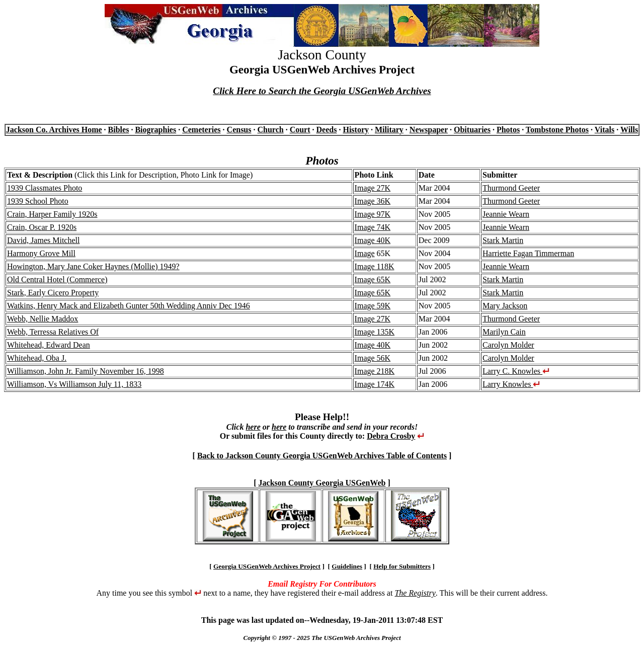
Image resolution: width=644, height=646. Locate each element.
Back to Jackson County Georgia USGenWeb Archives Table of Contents (322, 456)
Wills (629, 130)
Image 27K (373, 188)
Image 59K (373, 306)
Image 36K (373, 201)
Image (365, 253)
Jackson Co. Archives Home (54, 130)
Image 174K (375, 384)
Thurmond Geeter (511, 188)
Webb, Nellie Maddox (43, 319)
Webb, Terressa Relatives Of (53, 332)
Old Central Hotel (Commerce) (57, 279)
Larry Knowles (511, 384)
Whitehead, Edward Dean (49, 345)
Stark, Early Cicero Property (53, 293)
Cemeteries (201, 130)
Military (389, 130)
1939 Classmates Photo (45, 188)
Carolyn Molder (508, 345)
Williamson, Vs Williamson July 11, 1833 (74, 384)
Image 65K (373, 279)
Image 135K (375, 332)
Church (270, 130)
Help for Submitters (402, 566)
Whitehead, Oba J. (37, 358)
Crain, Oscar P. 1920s (42, 227)
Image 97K (373, 214)
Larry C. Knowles (516, 371)
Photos (508, 130)
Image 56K (373, 358)
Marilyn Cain (504, 332)
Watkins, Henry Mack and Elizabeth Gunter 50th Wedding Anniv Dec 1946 (129, 306)
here (253, 427)
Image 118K (375, 266)
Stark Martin (503, 240)
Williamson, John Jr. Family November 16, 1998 (86, 371)
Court (300, 130)
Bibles (119, 130)
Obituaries (472, 130)
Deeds (327, 130)
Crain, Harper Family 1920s (52, 214)
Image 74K (373, 227)
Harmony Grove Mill (41, 253)
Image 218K (375, 371)
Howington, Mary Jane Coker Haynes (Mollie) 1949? (93, 266)
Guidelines (347, 566)
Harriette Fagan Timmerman (528, 253)
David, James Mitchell (43, 240)
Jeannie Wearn (506, 214)
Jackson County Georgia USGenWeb (322, 483)
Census (239, 130)
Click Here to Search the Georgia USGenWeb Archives (322, 91)
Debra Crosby (391, 436)
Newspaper (429, 130)
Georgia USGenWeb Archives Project (267, 566)
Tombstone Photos (557, 130)
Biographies (155, 130)
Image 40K (373, 240)
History (356, 130)
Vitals (605, 130)
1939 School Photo (38, 201)
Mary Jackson (505, 306)
